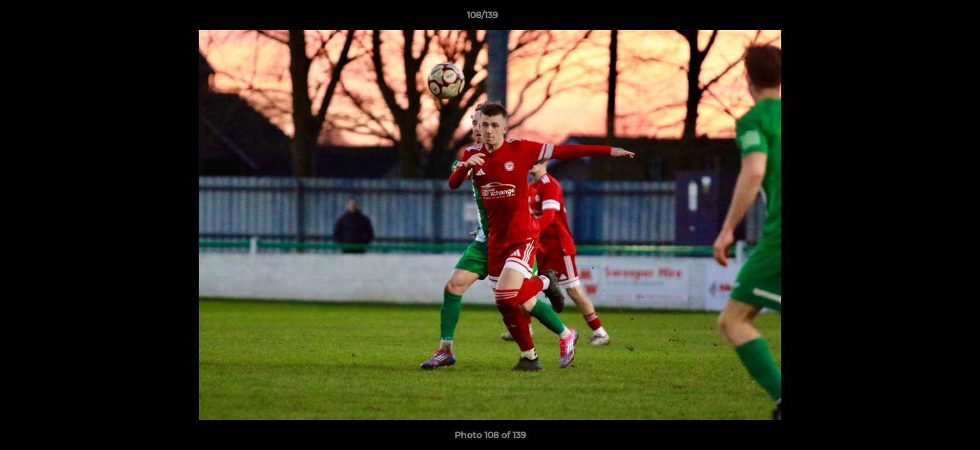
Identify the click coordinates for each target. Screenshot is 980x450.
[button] (927, 18)
